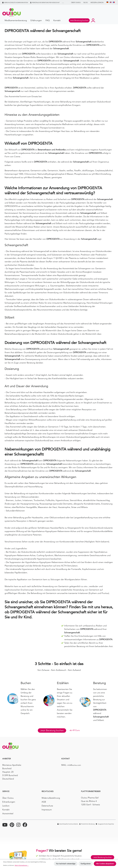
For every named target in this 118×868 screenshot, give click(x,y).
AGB (44, 802)
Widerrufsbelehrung (51, 798)
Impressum (47, 810)
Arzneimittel (8, 813)
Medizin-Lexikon (97, 2)
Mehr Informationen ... (22, 865)
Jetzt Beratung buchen (52, 730)
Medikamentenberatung (16, 20)
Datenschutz (47, 806)
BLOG (86, 2)
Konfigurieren (86, 864)
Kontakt (57, 20)
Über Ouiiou (76, 2)
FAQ (48, 20)
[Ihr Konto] (93, 20)
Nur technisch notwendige (66, 864)
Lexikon (6, 806)
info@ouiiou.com (74, 765)
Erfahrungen (36, 20)
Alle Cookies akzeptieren (105, 864)
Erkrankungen (9, 802)
